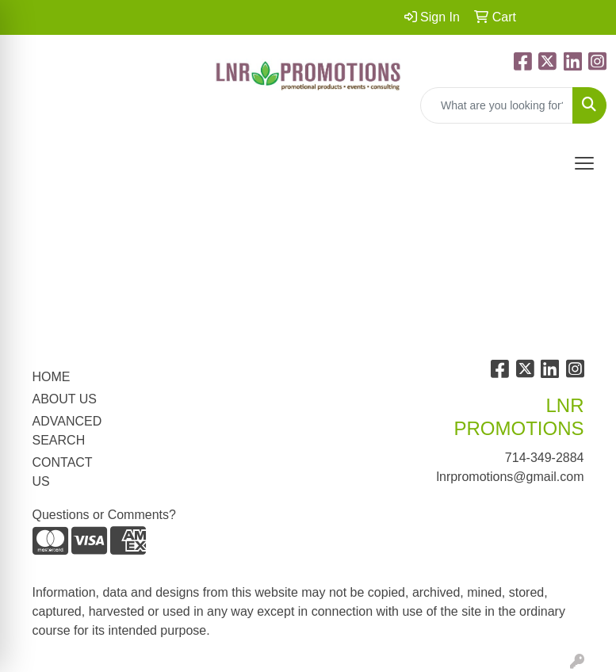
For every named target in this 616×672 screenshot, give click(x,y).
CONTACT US (63, 472)
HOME (52, 377)
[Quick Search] (497, 105)
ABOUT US (65, 399)
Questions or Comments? (104, 515)
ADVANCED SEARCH (67, 431)
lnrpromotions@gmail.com (510, 477)
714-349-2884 (545, 458)
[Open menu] (584, 163)
